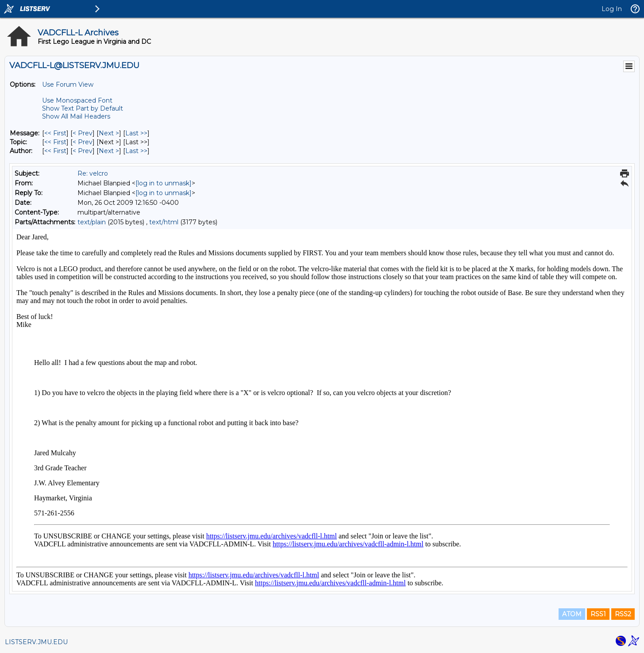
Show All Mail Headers (76, 116)
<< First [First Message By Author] (55, 151)
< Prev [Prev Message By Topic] (83, 142)
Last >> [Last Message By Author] (136, 151)
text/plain (92, 222)
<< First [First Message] (55, 133)
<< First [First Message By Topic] (55, 142)
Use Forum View (68, 85)
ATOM (572, 614)
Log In (612, 9)
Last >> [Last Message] (136, 133)
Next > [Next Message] (109, 133)
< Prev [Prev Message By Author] (83, 151)
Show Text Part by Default (83, 108)
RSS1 (598, 614)
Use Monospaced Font (77, 100)
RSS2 (623, 614)
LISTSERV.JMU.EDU (36, 642)
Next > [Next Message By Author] (109, 151)
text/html (164, 222)
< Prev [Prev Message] (83, 133)
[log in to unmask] (164, 183)
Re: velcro (93, 173)
